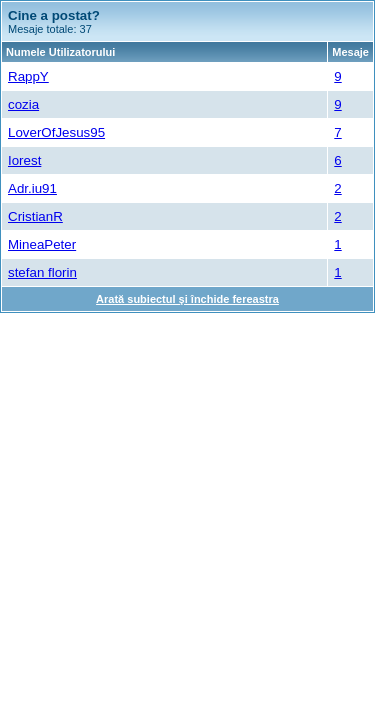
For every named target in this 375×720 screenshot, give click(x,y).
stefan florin (42, 272)
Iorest (24, 160)
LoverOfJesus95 (56, 132)
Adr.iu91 (32, 188)
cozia (23, 104)
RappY (28, 76)
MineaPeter (42, 244)
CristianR (35, 216)
